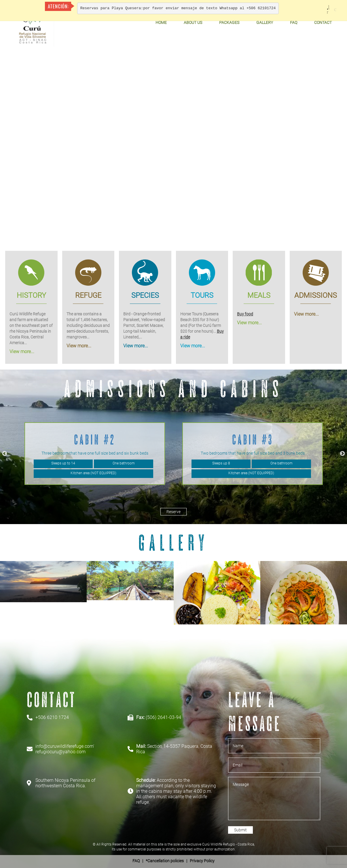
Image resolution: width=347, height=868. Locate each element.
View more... (22, 352)
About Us (193, 22)
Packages (229, 22)
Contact (323, 22)
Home (161, 22)
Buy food (245, 314)
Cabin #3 (253, 439)
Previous (5, 454)
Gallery (265, 22)
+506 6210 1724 (52, 717)
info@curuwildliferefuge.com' (65, 746)
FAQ (294, 22)
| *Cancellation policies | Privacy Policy (173, 861)
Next (342, 454)
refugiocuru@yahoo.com (60, 752)
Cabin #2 (95, 439)
